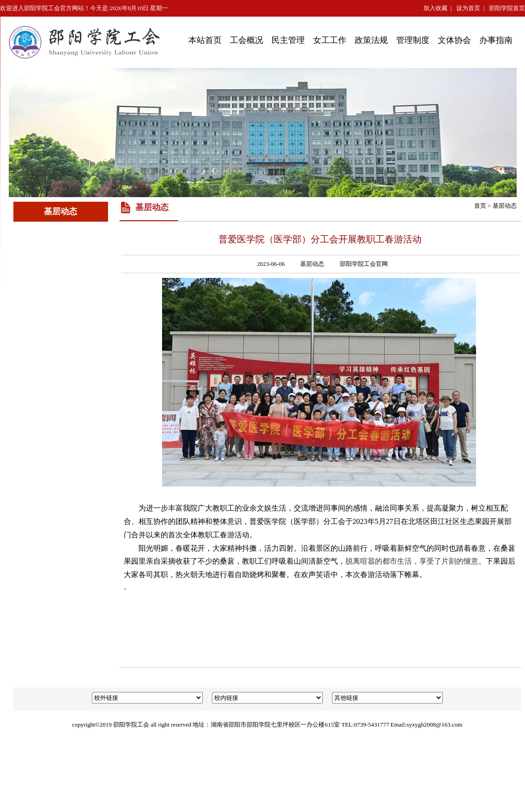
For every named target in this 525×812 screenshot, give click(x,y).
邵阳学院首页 (507, 8)
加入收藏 (435, 8)
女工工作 (330, 40)
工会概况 (247, 40)
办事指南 (496, 40)
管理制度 (413, 40)
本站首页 (205, 40)
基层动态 (505, 206)
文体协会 (454, 40)
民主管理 (288, 40)
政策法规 (371, 40)
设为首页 (468, 8)
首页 (480, 206)
